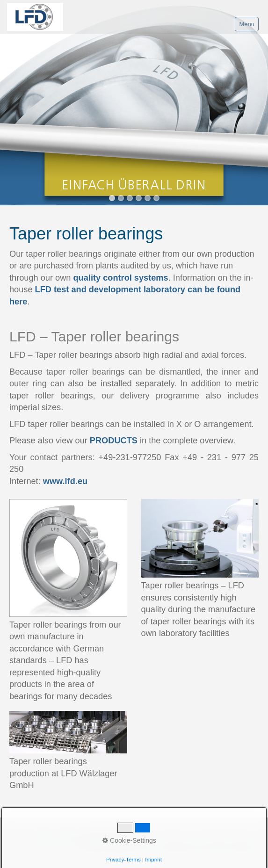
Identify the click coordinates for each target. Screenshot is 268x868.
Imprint (67, 838)
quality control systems (121, 278)
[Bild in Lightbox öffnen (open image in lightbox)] (68, 558)
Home (17, 838)
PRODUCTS (114, 441)
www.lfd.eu (65, 481)
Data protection (102, 838)
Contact (41, 838)
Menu (247, 24)
